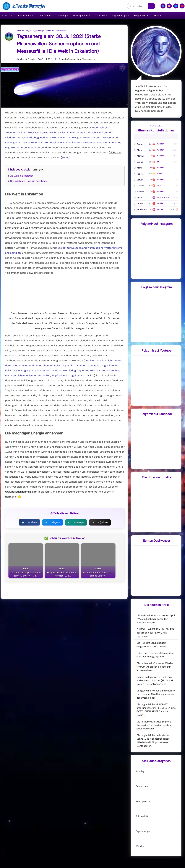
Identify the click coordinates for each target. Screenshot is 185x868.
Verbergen (38, 170)
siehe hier (116, 152)
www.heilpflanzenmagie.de (21, 492)
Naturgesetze (81, 16)
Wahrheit (100, 16)
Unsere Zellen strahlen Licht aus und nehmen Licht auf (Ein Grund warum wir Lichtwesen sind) (155, 680)
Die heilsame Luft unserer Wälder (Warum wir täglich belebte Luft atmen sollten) (155, 667)
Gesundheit (44, 16)
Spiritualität (25, 16)
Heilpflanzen (141, 16)
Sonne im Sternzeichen (56, 31)
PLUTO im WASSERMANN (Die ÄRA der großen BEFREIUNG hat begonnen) (156, 633)
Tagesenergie (119, 16)
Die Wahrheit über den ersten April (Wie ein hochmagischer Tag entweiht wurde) (156, 619)
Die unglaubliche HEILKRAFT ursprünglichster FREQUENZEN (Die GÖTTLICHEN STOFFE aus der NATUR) (156, 710)
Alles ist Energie (24, 31)
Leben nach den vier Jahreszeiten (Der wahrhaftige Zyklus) (155, 655)
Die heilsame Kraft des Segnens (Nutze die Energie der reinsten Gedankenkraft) (154, 725)
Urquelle (157, 16)
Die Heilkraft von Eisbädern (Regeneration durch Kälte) (151, 645)
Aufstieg (62, 16)
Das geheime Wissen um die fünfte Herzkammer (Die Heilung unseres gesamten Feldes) (156, 694)
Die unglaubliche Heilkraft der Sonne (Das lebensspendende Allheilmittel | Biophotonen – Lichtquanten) (153, 741)
